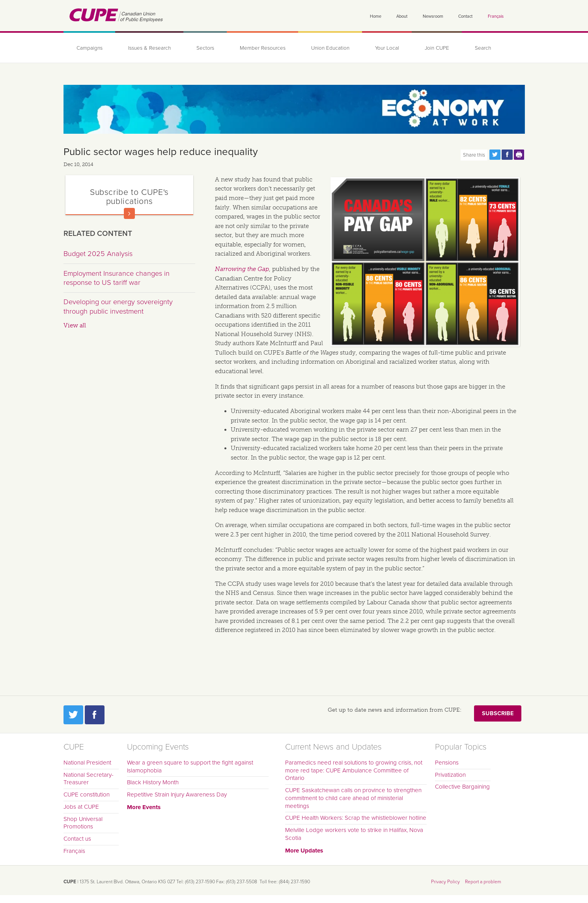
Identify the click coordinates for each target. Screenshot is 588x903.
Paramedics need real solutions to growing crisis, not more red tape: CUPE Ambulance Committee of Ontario (354, 770)
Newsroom (433, 16)
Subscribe (498, 713)
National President (87, 763)
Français (496, 16)
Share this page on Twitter (495, 155)
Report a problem (483, 882)
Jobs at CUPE (81, 807)
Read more (129, 213)
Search (483, 48)
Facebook (95, 715)
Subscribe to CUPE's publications (129, 197)
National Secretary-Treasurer (89, 779)
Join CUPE (437, 48)
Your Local (387, 48)
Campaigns (90, 48)
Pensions (447, 763)
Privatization (450, 775)
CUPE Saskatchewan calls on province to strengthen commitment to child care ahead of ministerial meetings (353, 798)
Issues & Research (149, 48)
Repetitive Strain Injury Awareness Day (177, 795)
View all (75, 325)
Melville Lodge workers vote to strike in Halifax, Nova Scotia (354, 834)
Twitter (73, 715)
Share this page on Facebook (507, 155)
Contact (465, 16)
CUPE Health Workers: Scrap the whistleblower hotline (356, 818)
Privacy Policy (445, 882)
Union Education (330, 48)
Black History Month (153, 782)
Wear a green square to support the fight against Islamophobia (190, 767)
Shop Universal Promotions (83, 823)
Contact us (77, 839)
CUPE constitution (87, 795)
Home (376, 16)
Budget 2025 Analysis (98, 254)
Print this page (519, 155)
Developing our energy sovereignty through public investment (118, 307)
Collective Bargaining (462, 787)
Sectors (205, 48)
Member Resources (263, 48)
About (402, 16)
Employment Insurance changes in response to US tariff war (117, 278)
